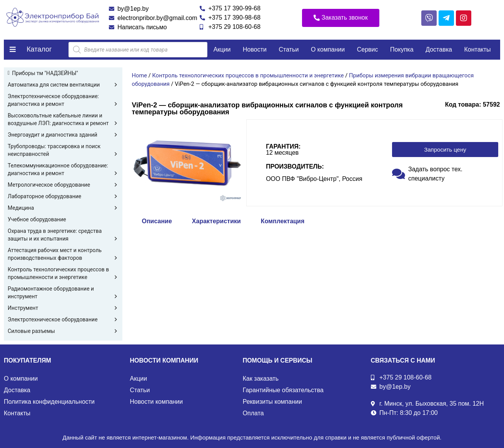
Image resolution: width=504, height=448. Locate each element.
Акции (222, 49)
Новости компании (157, 402)
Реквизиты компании (272, 402)
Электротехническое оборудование (63, 319)
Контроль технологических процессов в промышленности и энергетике (63, 274)
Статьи (289, 49)
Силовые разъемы (63, 331)
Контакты (477, 49)
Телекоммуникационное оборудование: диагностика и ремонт (63, 170)
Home (140, 75)
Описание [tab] (157, 221)
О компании (328, 49)
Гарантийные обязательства (283, 390)
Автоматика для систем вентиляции (63, 85)
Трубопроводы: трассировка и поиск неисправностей (63, 150)
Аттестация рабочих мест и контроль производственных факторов (63, 254)
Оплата (253, 413)
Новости (255, 49)
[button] (341, 18)
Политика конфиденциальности (49, 402)
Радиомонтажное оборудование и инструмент (63, 293)
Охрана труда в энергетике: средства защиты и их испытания (63, 235)
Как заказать (261, 379)
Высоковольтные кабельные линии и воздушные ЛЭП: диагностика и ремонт (63, 120)
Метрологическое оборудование (63, 185)
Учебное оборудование (37, 219)
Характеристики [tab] (216, 221)
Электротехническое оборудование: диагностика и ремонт (63, 100)
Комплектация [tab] (283, 221)
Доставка (439, 49)
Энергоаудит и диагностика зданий (63, 135)
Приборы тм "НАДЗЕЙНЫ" (45, 73)
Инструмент (63, 308)
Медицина (63, 208)
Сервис (368, 49)
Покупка (402, 49)
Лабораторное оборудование (63, 196)
